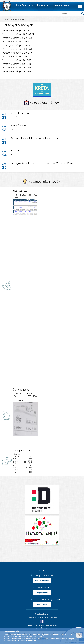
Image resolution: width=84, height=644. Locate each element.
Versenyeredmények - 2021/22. (18, 42)
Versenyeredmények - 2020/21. (18, 45)
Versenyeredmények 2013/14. (17, 71)
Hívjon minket (42, 593)
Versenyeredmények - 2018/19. (18, 53)
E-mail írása (42, 605)
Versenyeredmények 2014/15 (17, 68)
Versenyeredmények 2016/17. (17, 60)
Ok (79, 635)
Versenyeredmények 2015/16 (17, 64)
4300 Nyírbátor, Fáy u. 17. (43, 576)
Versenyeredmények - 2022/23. (18, 38)
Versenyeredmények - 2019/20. (18, 49)
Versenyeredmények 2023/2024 (18, 34)
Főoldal (6, 20)
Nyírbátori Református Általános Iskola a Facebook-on (42, 626)
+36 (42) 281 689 (43, 588)
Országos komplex (43, 614)
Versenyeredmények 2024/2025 (18, 30)
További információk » (28, 640)
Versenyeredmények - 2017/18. (18, 56)
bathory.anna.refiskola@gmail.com (43, 600)
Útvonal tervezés (42, 581)
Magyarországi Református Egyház (43, 617)
